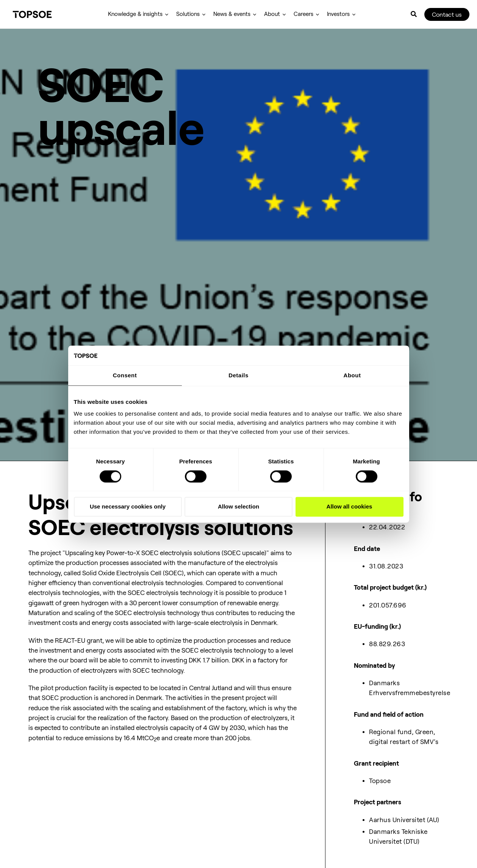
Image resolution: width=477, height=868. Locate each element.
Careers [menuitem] (303, 14)
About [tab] (352, 376)
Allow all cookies (350, 507)
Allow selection (238, 507)
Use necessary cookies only (128, 507)
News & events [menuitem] (232, 14)
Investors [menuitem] (338, 14)
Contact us (447, 15)
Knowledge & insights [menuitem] (135, 14)
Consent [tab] (125, 376)
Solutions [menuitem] (188, 14)
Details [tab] (238, 376)
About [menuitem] (272, 14)
